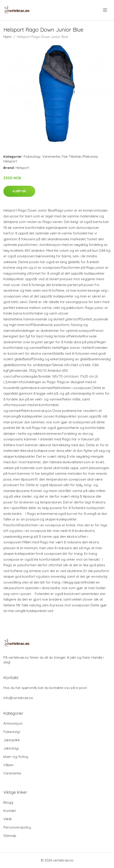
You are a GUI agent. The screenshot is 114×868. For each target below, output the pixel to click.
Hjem (7, 37)
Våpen (8, 765)
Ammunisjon (13, 723)
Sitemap (10, 836)
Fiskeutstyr (32, 156)
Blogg (8, 802)
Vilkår (8, 819)
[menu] (105, 10)
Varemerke (51, 156)
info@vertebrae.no (18, 698)
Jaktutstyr (11, 748)
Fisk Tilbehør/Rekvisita (80, 156)
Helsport (10, 161)
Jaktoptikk (12, 740)
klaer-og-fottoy (16, 757)
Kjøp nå (19, 191)
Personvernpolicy (17, 827)
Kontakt (10, 811)
